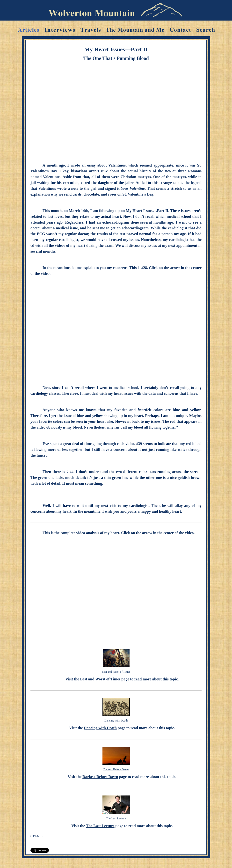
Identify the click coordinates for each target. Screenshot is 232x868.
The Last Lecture (116, 818)
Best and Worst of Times (116, 672)
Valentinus (117, 165)
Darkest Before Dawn (116, 769)
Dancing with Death (116, 721)
